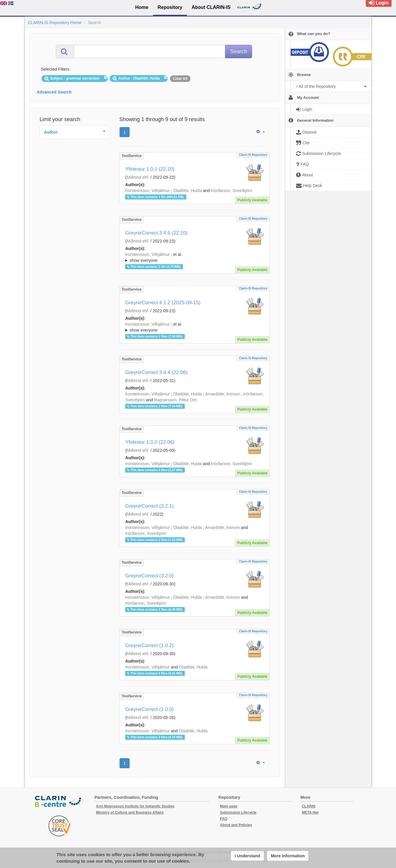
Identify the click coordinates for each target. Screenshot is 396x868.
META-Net (310, 812)
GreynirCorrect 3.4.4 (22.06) (156, 372)
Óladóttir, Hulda (188, 191)
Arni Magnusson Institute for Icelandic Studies (135, 806)
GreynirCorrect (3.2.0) (149, 576)
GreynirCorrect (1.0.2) (149, 646)
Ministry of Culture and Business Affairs (130, 812)
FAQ (224, 819)
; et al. (194, 258)
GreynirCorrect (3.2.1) (149, 506)
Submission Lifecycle (238, 812)
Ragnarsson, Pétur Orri (175, 400)
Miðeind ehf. (138, 177)
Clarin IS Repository (253, 155)
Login (379, 3)
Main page (229, 806)
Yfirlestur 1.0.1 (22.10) (150, 169)
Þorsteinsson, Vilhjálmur (147, 191)
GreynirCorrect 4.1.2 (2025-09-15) (163, 303)
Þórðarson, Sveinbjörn (232, 191)
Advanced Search (54, 92)
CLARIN (309, 806)
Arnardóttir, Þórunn (222, 394)
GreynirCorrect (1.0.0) (149, 709)
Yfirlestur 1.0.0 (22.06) (150, 442)
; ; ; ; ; (194, 257)
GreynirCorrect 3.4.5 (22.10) (156, 233)
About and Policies (236, 825)
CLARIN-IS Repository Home (55, 23)
